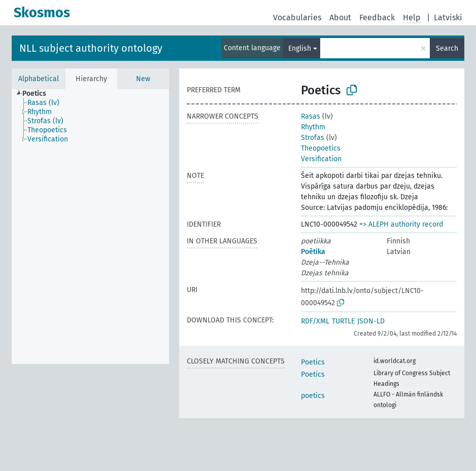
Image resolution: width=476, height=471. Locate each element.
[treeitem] (39, 94)
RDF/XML (315, 321)
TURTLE (343, 321)
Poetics (313, 362)
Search (447, 48)
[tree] (90, 227)
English (300, 48)
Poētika (313, 252)
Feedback (377, 17)
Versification (321, 159)
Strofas (313, 138)
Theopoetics (321, 148)
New (143, 79)
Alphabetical (39, 79)
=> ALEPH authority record (401, 224)
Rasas (311, 116)
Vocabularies (297, 17)
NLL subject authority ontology (91, 48)
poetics (313, 396)
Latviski (448, 17)
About (340, 17)
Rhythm (313, 127)
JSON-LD (371, 321)
